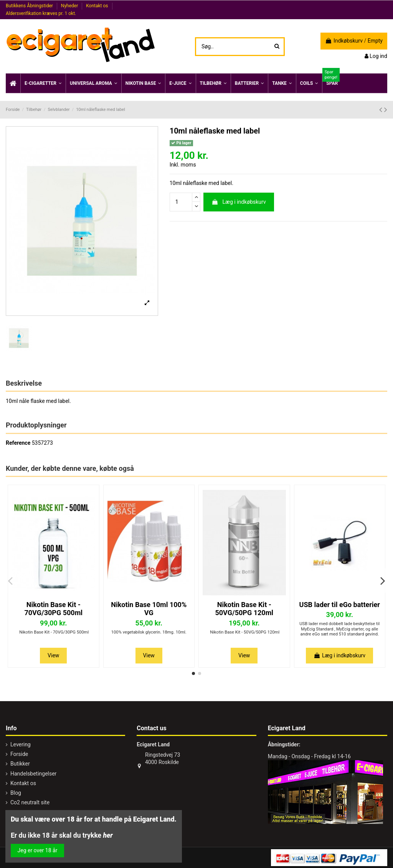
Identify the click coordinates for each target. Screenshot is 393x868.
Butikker (20, 764)
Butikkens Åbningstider (30, 6)
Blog (16, 793)
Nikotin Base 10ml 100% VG (149, 609)
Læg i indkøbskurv (239, 202)
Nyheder (70, 6)
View (53, 655)
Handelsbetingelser (33, 774)
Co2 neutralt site (30, 802)
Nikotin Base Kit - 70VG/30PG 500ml (53, 609)
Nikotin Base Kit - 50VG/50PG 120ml (244, 609)
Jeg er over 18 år (38, 850)
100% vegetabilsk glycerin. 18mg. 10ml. (149, 632)
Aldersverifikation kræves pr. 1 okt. (41, 13)
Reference (18, 443)
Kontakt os (97, 6)
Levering (21, 744)
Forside (19, 754)
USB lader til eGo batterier (340, 605)
